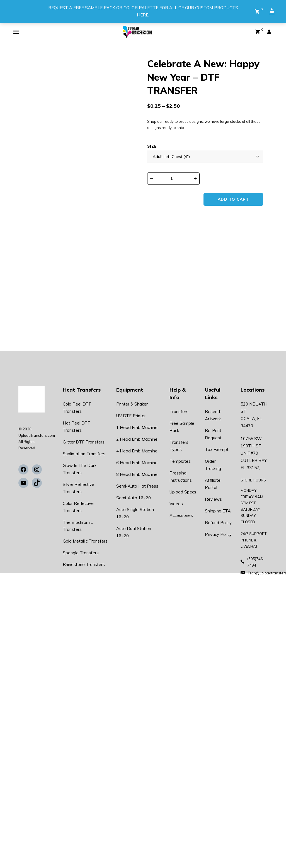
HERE (143, 15)
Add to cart (234, 200)
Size (152, 146)
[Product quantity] (175, 179)
